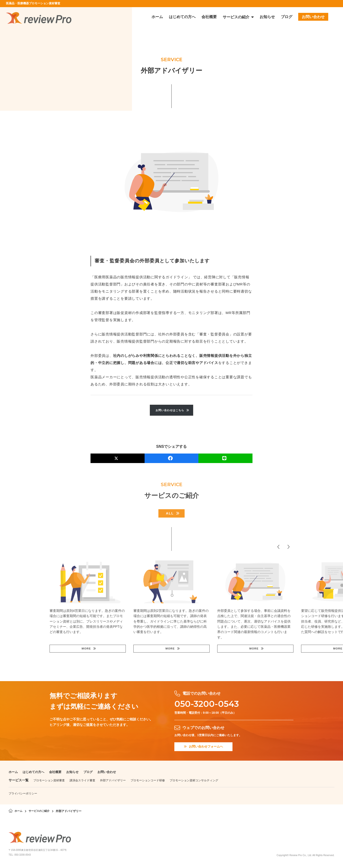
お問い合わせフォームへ (205, 748)
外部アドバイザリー (113, 782)
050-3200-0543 (211, 704)
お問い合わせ (112, 773)
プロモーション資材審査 (49, 782)
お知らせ (76, 773)
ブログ (93, 773)
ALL (170, 514)
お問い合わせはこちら (170, 410)
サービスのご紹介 (41, 812)
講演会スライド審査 (82, 782)
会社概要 (58, 773)
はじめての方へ (35, 773)
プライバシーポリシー (23, 795)
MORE (86, 649)
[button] (278, 547)
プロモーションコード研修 (148, 782)
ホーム (14, 773)
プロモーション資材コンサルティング (194, 782)
